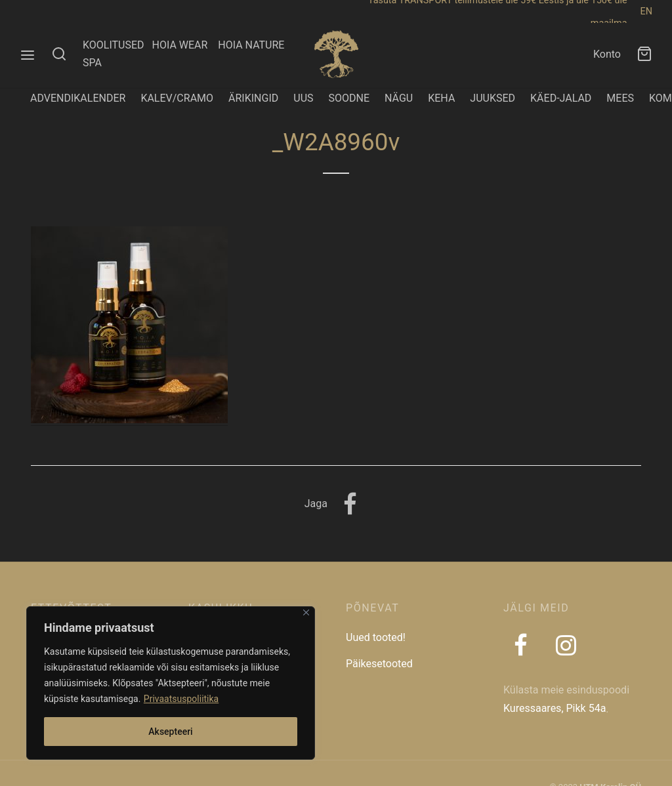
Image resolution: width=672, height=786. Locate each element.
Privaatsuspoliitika (181, 699)
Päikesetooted (379, 664)
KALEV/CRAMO (177, 98)
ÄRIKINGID (253, 98)
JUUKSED (493, 98)
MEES (620, 98)
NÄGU (399, 98)
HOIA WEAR (185, 45)
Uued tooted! (376, 637)
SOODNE (349, 98)
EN (646, 11)
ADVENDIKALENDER (78, 98)
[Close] (306, 612)
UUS (303, 98)
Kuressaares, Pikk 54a (555, 708)
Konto (607, 54)
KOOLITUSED (114, 45)
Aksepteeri (170, 732)
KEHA (441, 98)
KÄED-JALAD (561, 98)
